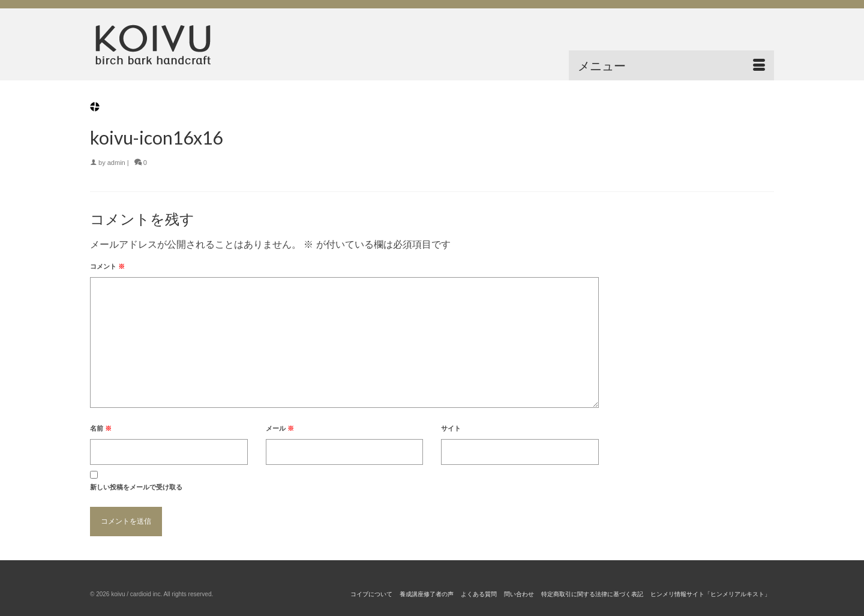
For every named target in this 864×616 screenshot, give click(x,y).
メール (280, 428)
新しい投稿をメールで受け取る (136, 487)
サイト (451, 428)
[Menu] (671, 65)
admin (116, 163)
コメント (107, 266)
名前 (101, 428)
